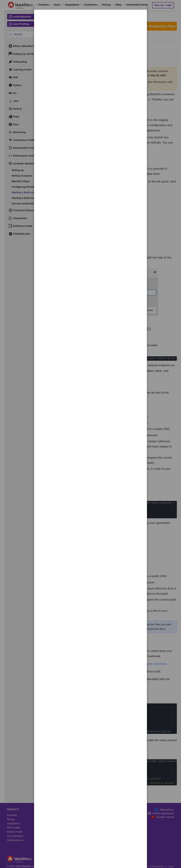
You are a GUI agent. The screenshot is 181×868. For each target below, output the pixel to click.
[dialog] (90, 21)
